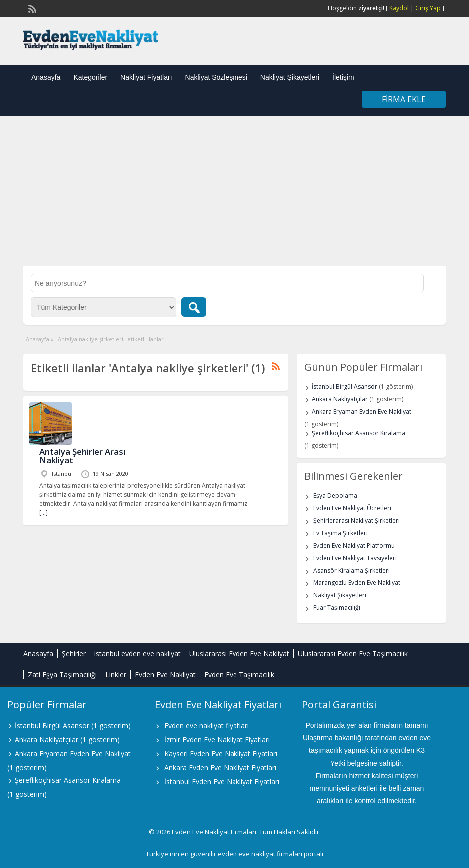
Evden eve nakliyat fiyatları (207, 725)
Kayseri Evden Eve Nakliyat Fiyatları (221, 753)
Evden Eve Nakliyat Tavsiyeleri (355, 558)
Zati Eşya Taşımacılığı (62, 675)
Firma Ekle (404, 99)
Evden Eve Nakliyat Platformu (354, 545)
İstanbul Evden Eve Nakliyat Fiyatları (222, 781)
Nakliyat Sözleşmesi (216, 77)
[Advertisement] (234, 191)
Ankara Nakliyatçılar (340, 399)
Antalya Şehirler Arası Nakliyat (82, 456)
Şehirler (74, 654)
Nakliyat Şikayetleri (290, 77)
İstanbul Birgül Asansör (345, 387)
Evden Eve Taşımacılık (239, 675)
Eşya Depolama (335, 495)
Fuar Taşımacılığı (337, 608)
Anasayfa (46, 77)
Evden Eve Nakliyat (165, 675)
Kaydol (399, 8)
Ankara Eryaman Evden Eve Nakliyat (361, 412)
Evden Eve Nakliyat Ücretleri (352, 508)
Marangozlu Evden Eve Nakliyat (357, 583)
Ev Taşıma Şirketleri (341, 533)
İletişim (343, 77)
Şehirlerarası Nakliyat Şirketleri (356, 520)
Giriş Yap (428, 8)
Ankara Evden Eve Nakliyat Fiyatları (220, 767)
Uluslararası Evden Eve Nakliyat (239, 654)
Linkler (116, 675)
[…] (44, 512)
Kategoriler (90, 77)
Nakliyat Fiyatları (146, 77)
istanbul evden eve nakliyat (137, 654)
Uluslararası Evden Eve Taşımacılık (353, 654)
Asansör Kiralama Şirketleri (352, 570)
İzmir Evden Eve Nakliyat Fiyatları (217, 739)
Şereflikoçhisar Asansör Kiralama (358, 433)
